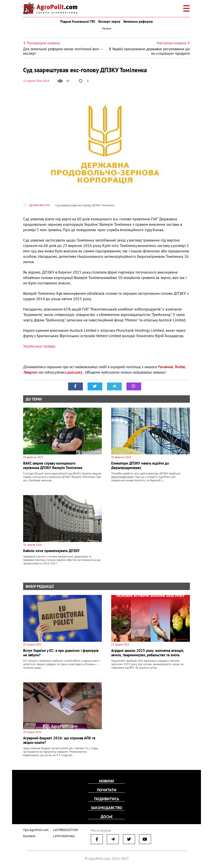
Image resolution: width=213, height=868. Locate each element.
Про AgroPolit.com (36, 830)
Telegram (30, 372)
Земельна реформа (138, 21)
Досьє (107, 816)
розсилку (75, 372)
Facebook (165, 367)
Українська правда (39, 346)
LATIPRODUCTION (66, 830)
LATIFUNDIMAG (64, 836)
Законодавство (106, 808)
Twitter (180, 367)
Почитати (107, 790)
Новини (106, 781)
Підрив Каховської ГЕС (78, 21)
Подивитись (107, 799)
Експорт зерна (109, 21)
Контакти (29, 836)
